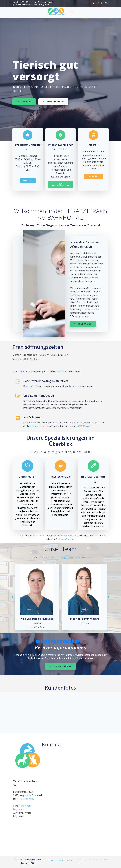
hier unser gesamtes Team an (69, 557)
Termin (61, 371)
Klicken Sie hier (66, 539)
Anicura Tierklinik (92, 165)
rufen (21, 371)
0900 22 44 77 (85, 426)
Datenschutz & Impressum (60, 860)
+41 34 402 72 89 (25, 799)
